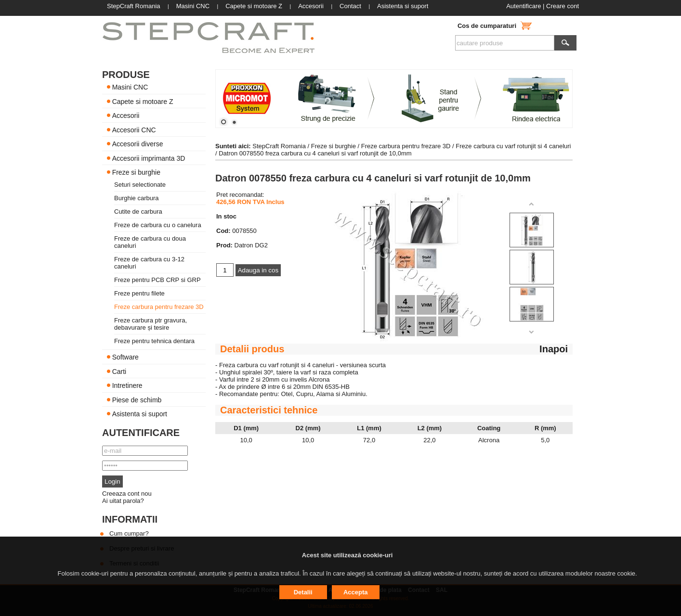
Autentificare (524, 6)
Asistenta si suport (140, 414)
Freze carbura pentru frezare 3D (159, 307)
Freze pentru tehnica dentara (154, 341)
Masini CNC (130, 87)
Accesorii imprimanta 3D (149, 158)
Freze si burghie (136, 172)
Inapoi (554, 349)
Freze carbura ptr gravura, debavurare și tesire (151, 324)
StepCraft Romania (279, 146)
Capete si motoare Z (143, 101)
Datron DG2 (251, 245)
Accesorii (126, 115)
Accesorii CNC (134, 129)
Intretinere (127, 385)
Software (125, 357)
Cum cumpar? (129, 533)
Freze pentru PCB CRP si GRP (157, 280)
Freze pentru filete (139, 293)
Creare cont (563, 6)
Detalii (303, 592)
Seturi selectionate (140, 185)
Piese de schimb (137, 399)
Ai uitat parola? (123, 501)
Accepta (356, 592)
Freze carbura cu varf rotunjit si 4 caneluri (513, 146)
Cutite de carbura (138, 212)
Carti (119, 371)
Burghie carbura (137, 198)
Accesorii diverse (138, 144)
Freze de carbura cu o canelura (158, 225)
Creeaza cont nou (127, 494)
